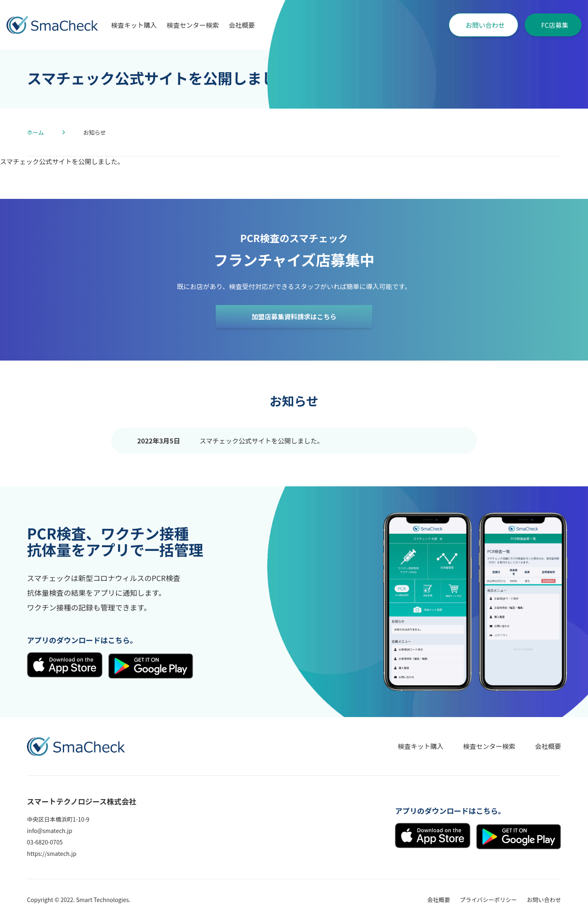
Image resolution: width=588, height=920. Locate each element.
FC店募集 (555, 25)
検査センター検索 (193, 25)
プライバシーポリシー (488, 900)
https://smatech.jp (52, 853)
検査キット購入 (134, 25)
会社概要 (242, 25)
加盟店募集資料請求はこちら (294, 316)
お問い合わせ (485, 25)
